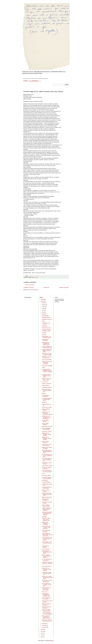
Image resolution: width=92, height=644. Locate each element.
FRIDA (43, 321)
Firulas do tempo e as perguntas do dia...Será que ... (46, 589)
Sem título (44, 333)
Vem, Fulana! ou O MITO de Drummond (47, 581)
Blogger (52, 641)
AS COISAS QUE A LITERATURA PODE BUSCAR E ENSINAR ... (47, 371)
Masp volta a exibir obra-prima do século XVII (47, 621)
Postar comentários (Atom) (33, 290)
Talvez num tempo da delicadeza (46, 604)
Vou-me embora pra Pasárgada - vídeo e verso (47, 585)
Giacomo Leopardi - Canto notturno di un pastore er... (47, 556)
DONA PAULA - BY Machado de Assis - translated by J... (47, 417)
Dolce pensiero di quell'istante (46, 396)
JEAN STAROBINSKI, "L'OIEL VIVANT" (47, 429)
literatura (35, 81)
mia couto (44, 335)
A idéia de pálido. (45, 386)
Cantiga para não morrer (47, 319)
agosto (44, 314)
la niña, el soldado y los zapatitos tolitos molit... (47, 347)
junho (43, 310)
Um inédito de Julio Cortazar (46, 324)
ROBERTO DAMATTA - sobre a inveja (47, 379)
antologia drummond (46, 328)
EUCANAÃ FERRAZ (46, 482)
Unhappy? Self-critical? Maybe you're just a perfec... (47, 351)
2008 (42, 299)
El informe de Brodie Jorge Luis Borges (46, 610)
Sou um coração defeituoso (45, 442)
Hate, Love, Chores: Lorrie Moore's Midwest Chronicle (46, 617)
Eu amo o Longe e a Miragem (46, 491)
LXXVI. (43, 474)
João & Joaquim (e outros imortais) (46, 506)
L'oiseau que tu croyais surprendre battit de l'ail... (47, 573)
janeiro (44, 303)
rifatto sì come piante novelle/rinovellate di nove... (47, 390)
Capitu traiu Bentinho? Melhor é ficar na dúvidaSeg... (47, 509)
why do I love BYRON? (47, 360)
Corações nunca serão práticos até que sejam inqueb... (47, 578)
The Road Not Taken (46, 476)
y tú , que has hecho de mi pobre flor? (47, 560)
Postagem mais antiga (64, 287)
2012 (42, 633)
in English (30, 81)
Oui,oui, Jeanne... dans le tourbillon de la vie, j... (47, 543)
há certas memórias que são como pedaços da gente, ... (47, 456)
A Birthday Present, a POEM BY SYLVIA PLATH (46, 376)
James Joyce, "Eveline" (47, 431)
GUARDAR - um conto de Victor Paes (47, 357)
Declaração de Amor (46, 317)
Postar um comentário (30, 285)
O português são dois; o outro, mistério (47, 488)
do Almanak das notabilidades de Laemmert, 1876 (46, 595)
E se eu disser (45, 382)
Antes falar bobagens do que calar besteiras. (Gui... (47, 460)
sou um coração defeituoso (45, 424)
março (44, 307)
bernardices (44, 402)
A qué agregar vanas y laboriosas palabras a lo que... (47, 452)
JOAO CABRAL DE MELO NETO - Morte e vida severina (47, 535)
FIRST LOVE (45, 592)
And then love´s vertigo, (47, 407)
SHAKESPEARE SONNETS (45, 500)
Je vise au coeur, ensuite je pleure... (47, 601)
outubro (44, 623)
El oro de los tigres (46, 549)
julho (43, 312)
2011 (42, 631)
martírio (43, 368)
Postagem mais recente (29, 287)
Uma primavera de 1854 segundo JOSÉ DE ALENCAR (47, 513)
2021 (42, 637)
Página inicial (46, 287)
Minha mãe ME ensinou (47, 497)
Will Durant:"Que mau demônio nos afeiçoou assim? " (47, 494)
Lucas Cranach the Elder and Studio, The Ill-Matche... (47, 539)
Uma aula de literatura (47, 566)
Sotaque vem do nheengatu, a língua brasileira (47, 434)
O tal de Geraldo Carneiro (45, 421)
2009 (42, 301)
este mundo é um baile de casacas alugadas (47, 354)
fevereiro (44, 305)
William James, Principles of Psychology (45, 523)
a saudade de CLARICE (47, 387)
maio (43, 308)
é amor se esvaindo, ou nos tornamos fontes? (47, 471)
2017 (42, 635)
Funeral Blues (45, 480)
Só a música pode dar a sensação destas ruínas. (47, 399)
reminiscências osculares (47, 466)
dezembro (44, 627)
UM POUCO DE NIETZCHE (45, 340)
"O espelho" (44, 516)
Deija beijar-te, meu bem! (47, 426)
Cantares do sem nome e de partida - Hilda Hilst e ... (47, 563)
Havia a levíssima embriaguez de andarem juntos (46, 344)
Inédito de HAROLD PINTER (46, 410)
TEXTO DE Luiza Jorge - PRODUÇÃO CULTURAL (47, 363)
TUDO (25, 81)
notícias (40, 81)
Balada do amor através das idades (47, 448)
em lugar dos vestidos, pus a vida (47, 468)
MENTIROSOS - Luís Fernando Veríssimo (47, 337)
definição (44, 393)
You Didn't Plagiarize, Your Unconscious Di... (47, 613)
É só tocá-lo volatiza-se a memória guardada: (47, 478)
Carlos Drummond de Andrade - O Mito (46, 330)
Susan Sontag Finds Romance (46, 531)
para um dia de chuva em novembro (46, 598)
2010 (42, 629)
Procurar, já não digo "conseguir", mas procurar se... (46, 528)
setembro (44, 316)
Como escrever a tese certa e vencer (47, 445)
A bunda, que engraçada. (47, 366)
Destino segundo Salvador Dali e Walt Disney (47, 552)
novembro (44, 625)
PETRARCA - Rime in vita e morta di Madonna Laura (46, 519)
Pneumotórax (45, 326)
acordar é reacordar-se (47, 384)
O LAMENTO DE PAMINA (45, 547)
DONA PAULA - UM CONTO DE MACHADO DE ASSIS (47, 413)
